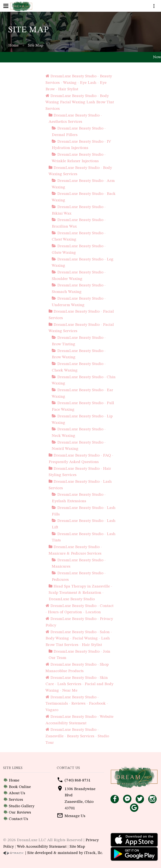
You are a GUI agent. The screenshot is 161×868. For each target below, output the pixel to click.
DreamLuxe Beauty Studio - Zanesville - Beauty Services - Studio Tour (77, 736)
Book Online (20, 787)
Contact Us (18, 819)
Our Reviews (20, 812)
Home (13, 45)
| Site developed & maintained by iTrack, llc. (53, 853)
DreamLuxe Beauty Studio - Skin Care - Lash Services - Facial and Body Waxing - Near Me (79, 684)
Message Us (75, 816)
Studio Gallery (22, 806)
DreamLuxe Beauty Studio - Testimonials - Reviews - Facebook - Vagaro (77, 704)
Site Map (77, 847)
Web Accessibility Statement (42, 847)
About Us (17, 793)
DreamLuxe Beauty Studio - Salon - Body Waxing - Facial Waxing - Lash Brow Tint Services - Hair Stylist (79, 638)
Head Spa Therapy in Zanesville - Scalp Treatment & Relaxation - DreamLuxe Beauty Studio (80, 593)
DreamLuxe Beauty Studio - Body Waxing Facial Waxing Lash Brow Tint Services (80, 102)
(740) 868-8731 (78, 780)
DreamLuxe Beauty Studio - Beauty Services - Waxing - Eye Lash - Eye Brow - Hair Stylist (79, 83)
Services (16, 800)
